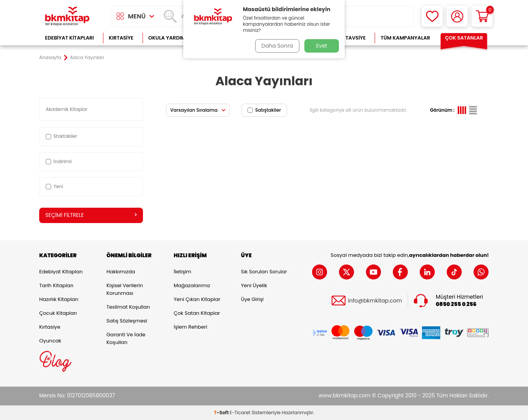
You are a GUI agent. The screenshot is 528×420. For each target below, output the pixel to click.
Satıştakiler (264, 110)
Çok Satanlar (464, 38)
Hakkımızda (121, 272)
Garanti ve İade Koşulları (126, 338)
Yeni (54, 186)
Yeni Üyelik (254, 285)
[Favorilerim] (432, 16)
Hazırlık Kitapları (59, 299)
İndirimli (59, 161)
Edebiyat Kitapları (69, 38)
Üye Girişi (252, 299)
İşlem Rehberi (190, 327)
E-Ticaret (240, 413)
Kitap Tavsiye (348, 38)
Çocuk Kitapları (58, 313)
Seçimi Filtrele (91, 215)
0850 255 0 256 (456, 304)
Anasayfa (50, 58)
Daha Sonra (277, 46)
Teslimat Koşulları (128, 307)
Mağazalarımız (192, 285)
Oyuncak (50, 341)
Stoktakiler (61, 136)
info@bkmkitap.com (375, 301)
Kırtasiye (121, 38)
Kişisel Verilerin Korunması (125, 289)
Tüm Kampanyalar (405, 38)
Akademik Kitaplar (67, 109)
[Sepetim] (482, 16)
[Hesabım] (457, 16)
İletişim (183, 272)
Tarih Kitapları (56, 285)
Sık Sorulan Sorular (264, 272)
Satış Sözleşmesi (127, 321)
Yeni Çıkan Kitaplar (197, 299)
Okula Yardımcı (169, 38)
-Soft (222, 413)
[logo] (67, 16)
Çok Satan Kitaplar (197, 313)
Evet (322, 46)
